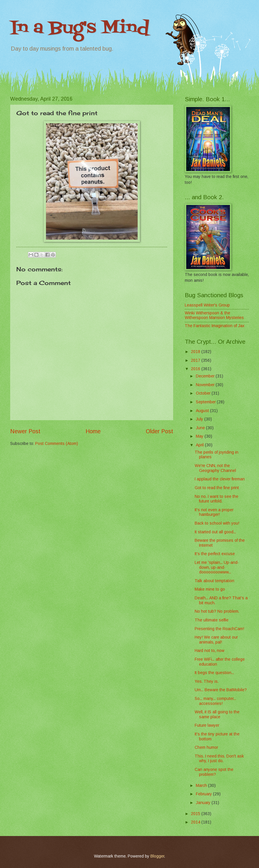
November (206, 385)
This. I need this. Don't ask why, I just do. (219, 759)
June (201, 428)
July (200, 419)
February (204, 794)
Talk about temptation (214, 581)
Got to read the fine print (217, 488)
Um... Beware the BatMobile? (221, 690)
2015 (196, 814)
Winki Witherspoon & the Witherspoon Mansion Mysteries (214, 316)
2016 (196, 369)
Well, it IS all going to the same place (217, 714)
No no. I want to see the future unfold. (217, 499)
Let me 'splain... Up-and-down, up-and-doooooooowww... (217, 567)
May (200, 436)
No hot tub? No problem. (217, 611)
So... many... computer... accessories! (215, 701)
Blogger (157, 856)
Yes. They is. (207, 681)
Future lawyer (207, 725)
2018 (196, 352)
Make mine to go (210, 589)
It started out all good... (215, 532)
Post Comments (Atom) (57, 444)
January (204, 803)
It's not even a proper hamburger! (214, 512)
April (200, 445)
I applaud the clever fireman (220, 479)
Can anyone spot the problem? (214, 772)
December (206, 376)
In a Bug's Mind (80, 28)
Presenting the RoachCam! (219, 629)
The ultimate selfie (212, 620)
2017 (196, 360)
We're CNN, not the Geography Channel (215, 468)
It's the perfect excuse (215, 554)
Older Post (159, 431)
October (204, 393)
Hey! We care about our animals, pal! (216, 640)
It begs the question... (214, 673)
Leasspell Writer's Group (207, 305)
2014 (196, 822)
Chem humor (206, 747)
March (202, 786)
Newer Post (25, 431)
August (203, 411)
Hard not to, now (210, 651)
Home (93, 431)
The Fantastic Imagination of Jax (215, 326)
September (206, 402)
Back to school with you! (217, 523)
